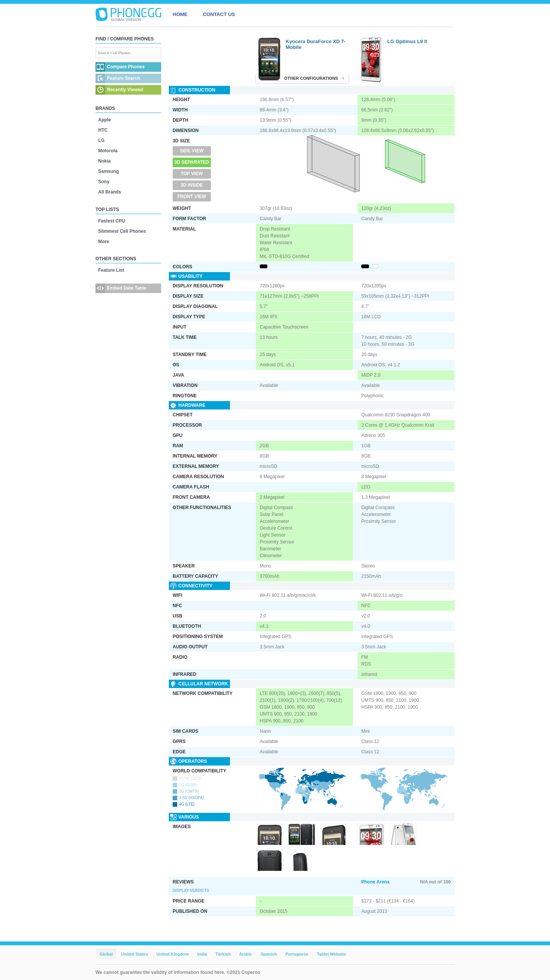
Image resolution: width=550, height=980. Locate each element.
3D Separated (192, 162)
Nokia (104, 161)
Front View (192, 197)
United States (134, 954)
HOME (180, 14)
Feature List (111, 270)
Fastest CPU (112, 221)
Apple (104, 120)
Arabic (246, 954)
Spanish (269, 954)
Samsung (108, 171)
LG (101, 140)
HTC (103, 130)
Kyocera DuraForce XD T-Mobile (316, 44)
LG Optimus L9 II (407, 41)
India (202, 954)
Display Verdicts (191, 891)
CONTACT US (219, 14)
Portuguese (297, 954)
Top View (192, 174)
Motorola (108, 151)
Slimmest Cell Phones (122, 231)
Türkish (223, 954)
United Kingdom (173, 954)
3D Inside (192, 185)
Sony (104, 182)
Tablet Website (331, 954)
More (104, 242)
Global (106, 954)
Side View (192, 151)
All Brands (110, 192)
